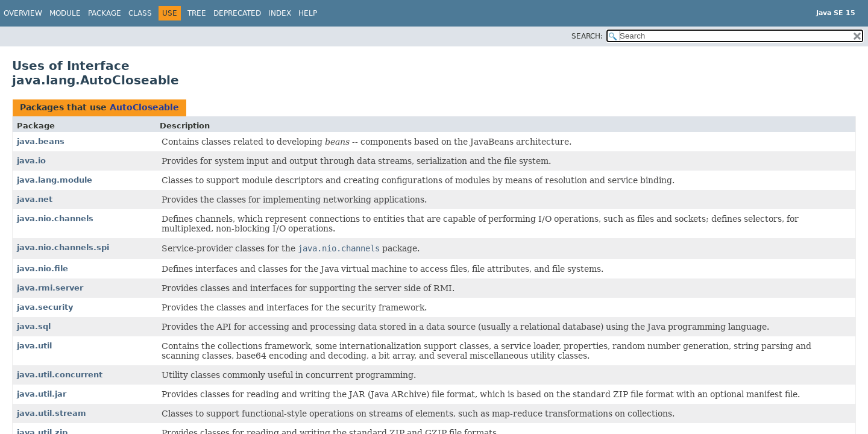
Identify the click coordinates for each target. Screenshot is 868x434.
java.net (35, 199)
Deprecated (237, 13)
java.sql (34, 326)
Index (280, 13)
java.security (45, 307)
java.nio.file (42, 269)
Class (140, 13)
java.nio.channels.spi (63, 247)
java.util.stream (52, 413)
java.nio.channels (55, 219)
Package (105, 13)
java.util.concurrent (60, 375)
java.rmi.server (50, 288)
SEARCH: (587, 36)
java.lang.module (55, 180)
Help (308, 13)
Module (65, 13)
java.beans (41, 141)
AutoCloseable (144, 107)
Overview (23, 13)
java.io (31, 161)
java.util (34, 346)
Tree (197, 13)
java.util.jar (42, 394)
